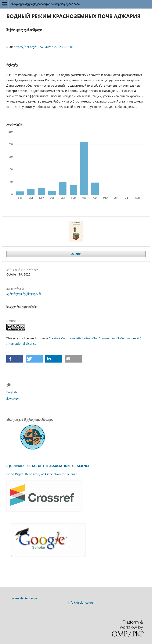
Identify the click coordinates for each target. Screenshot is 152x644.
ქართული (13, 398)
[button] (15, 359)
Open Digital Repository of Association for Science (42, 474)
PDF (78, 254)
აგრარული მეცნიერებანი (24, 294)
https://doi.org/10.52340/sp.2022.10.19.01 (44, 47)
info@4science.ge (80, 603)
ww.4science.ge (26, 598)
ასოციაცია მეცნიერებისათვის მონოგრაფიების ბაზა (45, 4)
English (12, 392)
